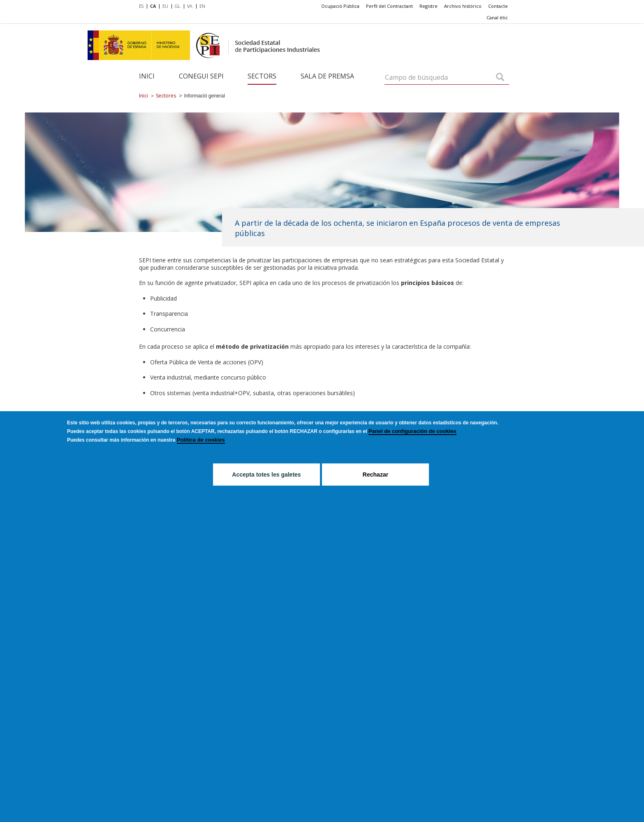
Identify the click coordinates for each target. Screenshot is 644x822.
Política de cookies (201, 440)
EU (165, 6)
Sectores (166, 96)
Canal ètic (497, 17)
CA (153, 6)
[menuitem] (143, 7)
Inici (147, 76)
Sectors (262, 76)
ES (141, 6)
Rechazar (375, 475)
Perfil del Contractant (389, 6)
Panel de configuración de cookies (412, 431)
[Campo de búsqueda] (500, 78)
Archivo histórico (463, 6)
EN (202, 6)
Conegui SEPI (201, 76)
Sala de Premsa (327, 76)
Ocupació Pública (340, 6)
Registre (429, 6)
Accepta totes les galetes (266, 475)
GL (178, 6)
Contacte (498, 6)
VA (190, 6)
